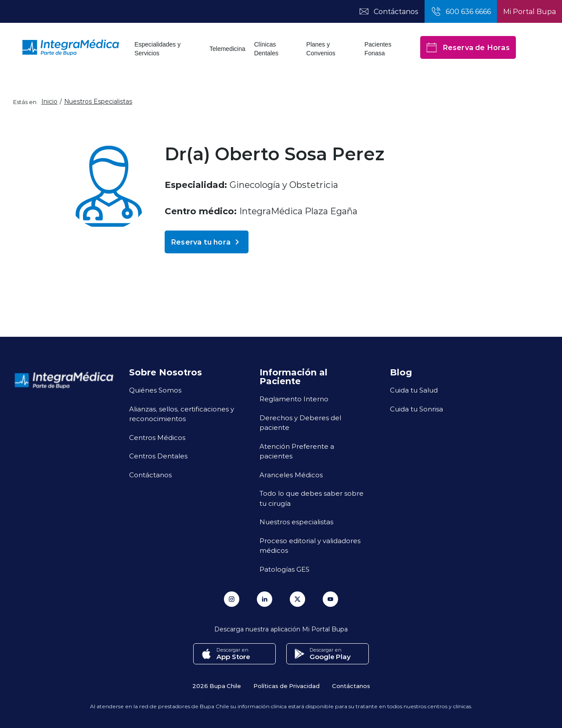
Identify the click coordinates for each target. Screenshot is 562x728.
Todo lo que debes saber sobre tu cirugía (312, 498)
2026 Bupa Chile (217, 686)
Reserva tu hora (207, 242)
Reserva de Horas (468, 47)
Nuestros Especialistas (98, 101)
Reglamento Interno (294, 399)
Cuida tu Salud (414, 390)
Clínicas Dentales (266, 49)
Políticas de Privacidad (286, 686)
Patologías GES (285, 569)
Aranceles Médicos (291, 475)
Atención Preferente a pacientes (297, 451)
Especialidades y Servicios (157, 49)
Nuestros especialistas (296, 522)
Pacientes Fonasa (378, 49)
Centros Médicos (157, 437)
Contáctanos (150, 475)
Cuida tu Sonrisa (416, 409)
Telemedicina (227, 49)
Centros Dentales (158, 456)
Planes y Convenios (321, 49)
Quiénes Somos (155, 390)
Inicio (49, 101)
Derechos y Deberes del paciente (300, 423)
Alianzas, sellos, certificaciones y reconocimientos (182, 414)
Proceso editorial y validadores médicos (310, 546)
